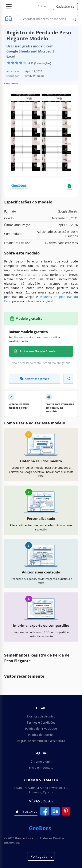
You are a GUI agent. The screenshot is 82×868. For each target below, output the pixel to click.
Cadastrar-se (65, 6)
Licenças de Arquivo (41, 716)
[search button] (75, 19)
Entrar (42, 6)
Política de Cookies (41, 735)
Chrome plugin (41, 761)
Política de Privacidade (41, 729)
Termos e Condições (41, 722)
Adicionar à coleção (34, 379)
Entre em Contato (41, 768)
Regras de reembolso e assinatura (41, 741)
